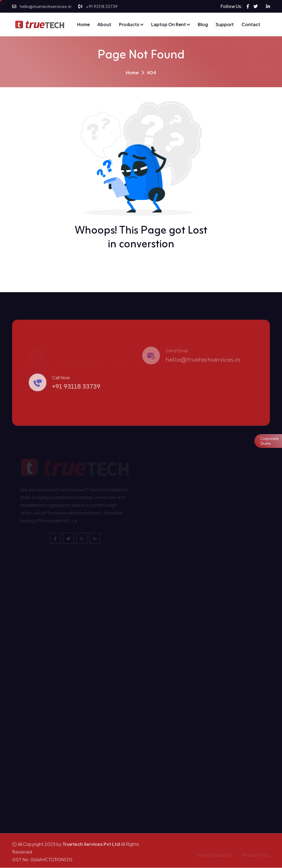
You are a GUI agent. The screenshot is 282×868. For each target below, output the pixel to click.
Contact (251, 24)
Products (131, 24)
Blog (203, 24)
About (104, 24)
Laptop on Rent (171, 24)
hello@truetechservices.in (46, 6)
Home (83, 24)
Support (225, 24)
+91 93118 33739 (102, 6)
